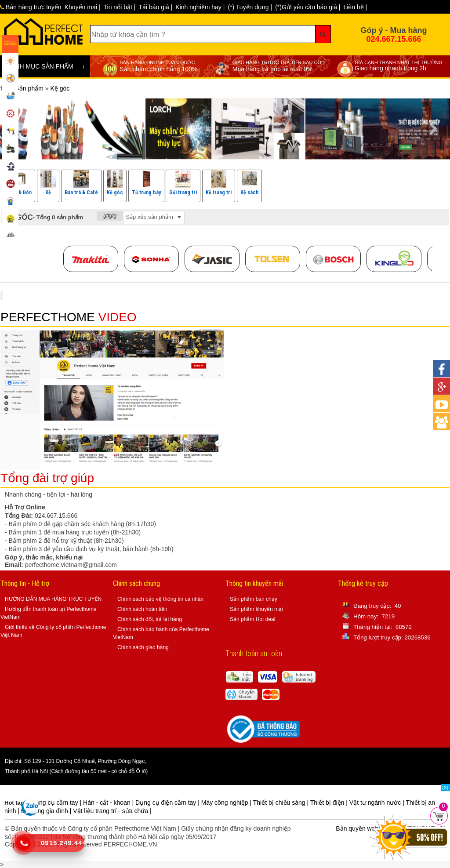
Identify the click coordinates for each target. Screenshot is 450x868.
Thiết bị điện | (330, 803)
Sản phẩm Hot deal (252, 619)
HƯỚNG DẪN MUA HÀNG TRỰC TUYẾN (53, 599)
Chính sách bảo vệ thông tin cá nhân (160, 599)
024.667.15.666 (394, 39)
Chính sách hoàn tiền (142, 609)
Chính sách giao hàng (143, 647)
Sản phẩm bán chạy (254, 599)
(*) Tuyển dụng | (250, 7)
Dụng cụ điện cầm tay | (168, 803)
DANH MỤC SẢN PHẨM (46, 67)
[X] (445, 788)
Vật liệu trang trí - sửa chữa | (112, 811)
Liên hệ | (355, 7)
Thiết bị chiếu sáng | (282, 803)
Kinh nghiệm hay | (200, 7)
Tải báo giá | (155, 7)
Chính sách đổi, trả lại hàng (150, 619)
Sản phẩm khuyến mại (256, 609)
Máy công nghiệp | (227, 803)
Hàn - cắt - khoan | (109, 803)
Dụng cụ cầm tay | (57, 803)
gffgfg (110, 216)
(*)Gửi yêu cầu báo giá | (308, 7)
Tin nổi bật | (120, 7)
